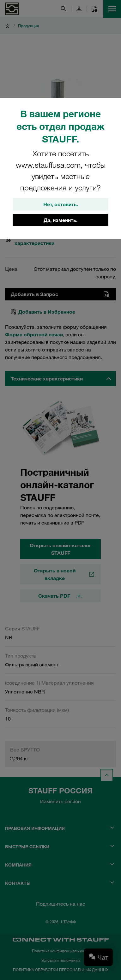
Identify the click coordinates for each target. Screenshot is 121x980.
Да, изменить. (61, 220)
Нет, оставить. (61, 204)
